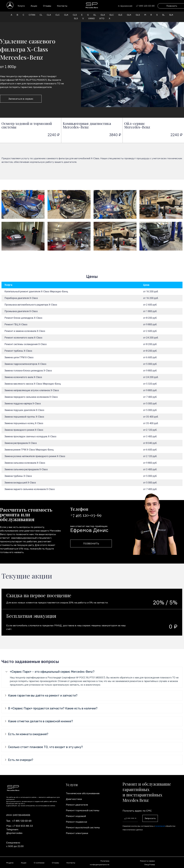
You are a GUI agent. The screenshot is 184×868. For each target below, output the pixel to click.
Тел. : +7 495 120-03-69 (19, 821)
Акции (34, 6)
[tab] (92, 672)
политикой (160, 826)
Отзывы (47, 6)
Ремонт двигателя (77, 805)
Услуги (21, 6)
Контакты (62, 6)
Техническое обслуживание (83, 793)
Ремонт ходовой (76, 816)
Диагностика (74, 799)
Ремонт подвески (76, 822)
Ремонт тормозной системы (83, 810)
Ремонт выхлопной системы (83, 827)
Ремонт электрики (77, 833)
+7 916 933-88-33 (23, 826)
